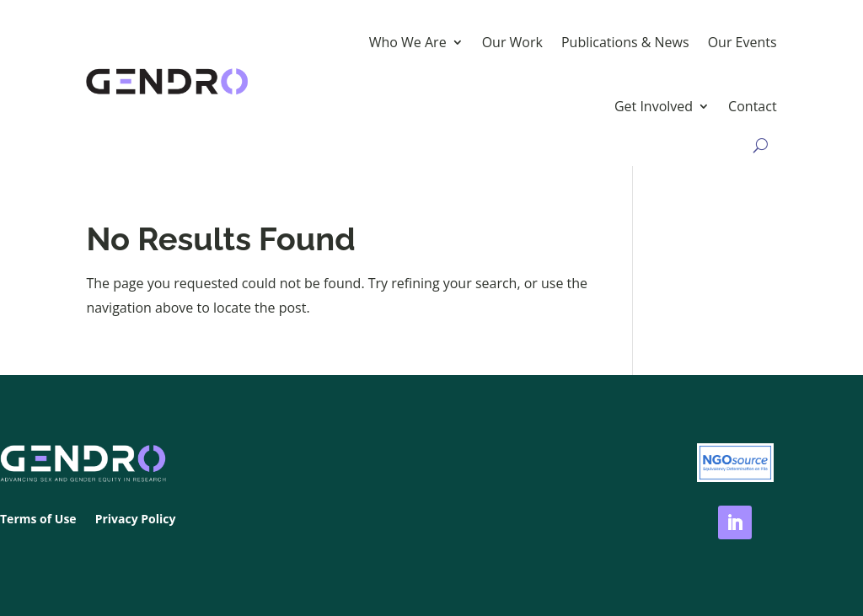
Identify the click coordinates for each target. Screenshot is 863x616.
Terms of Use (38, 520)
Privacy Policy (136, 520)
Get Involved (654, 106)
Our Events (742, 42)
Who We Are (408, 42)
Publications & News (625, 42)
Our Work (512, 42)
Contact (752, 106)
